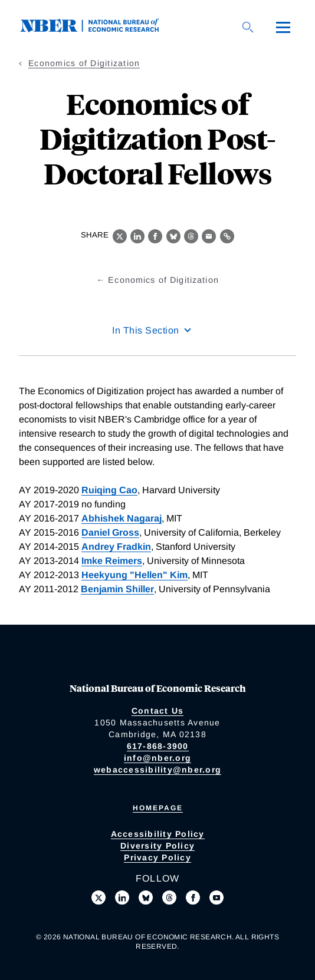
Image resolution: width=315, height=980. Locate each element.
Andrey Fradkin (116, 547)
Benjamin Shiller (117, 589)
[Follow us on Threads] (169, 897)
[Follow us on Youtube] (216, 897)
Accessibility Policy (158, 834)
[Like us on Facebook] (193, 897)
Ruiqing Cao (109, 490)
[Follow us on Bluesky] (146, 897)
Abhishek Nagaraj (122, 518)
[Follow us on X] (99, 897)
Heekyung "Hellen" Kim (134, 575)
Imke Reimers (112, 561)
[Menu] (283, 27)
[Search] (248, 27)
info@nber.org (157, 758)
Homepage (158, 808)
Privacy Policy (157, 857)
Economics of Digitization (84, 63)
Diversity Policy (157, 846)
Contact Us (158, 711)
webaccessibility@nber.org (157, 770)
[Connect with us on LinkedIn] (122, 897)
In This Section (146, 330)
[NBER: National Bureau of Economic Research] (99, 29)
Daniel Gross (110, 532)
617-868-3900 (158, 746)
